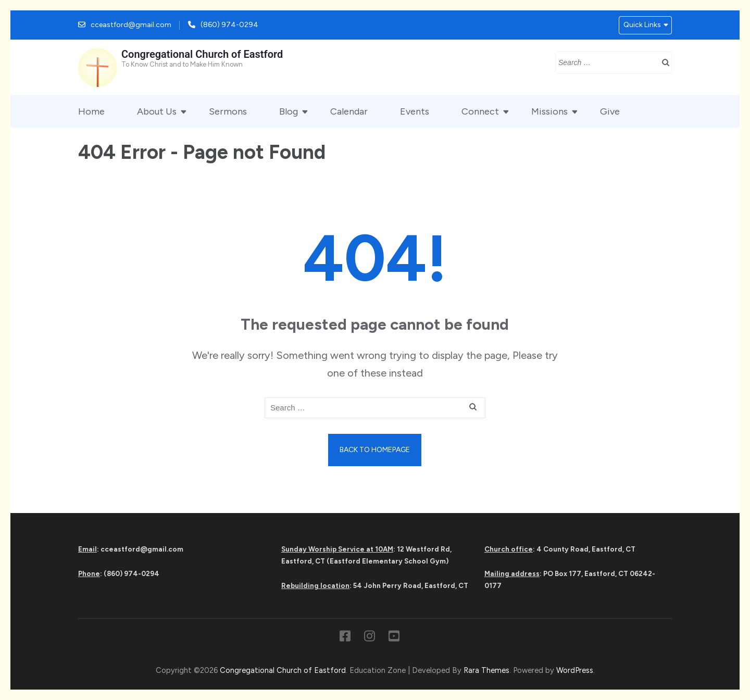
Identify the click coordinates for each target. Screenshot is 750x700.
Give (610, 111)
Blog (289, 111)
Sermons (228, 111)
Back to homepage (375, 450)
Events (415, 111)
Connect (480, 111)
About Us (157, 111)
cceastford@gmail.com (131, 25)
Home (91, 111)
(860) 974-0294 (229, 25)
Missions (549, 111)
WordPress (575, 670)
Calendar (349, 111)
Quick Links (642, 25)
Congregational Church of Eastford (202, 54)
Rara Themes (486, 670)
